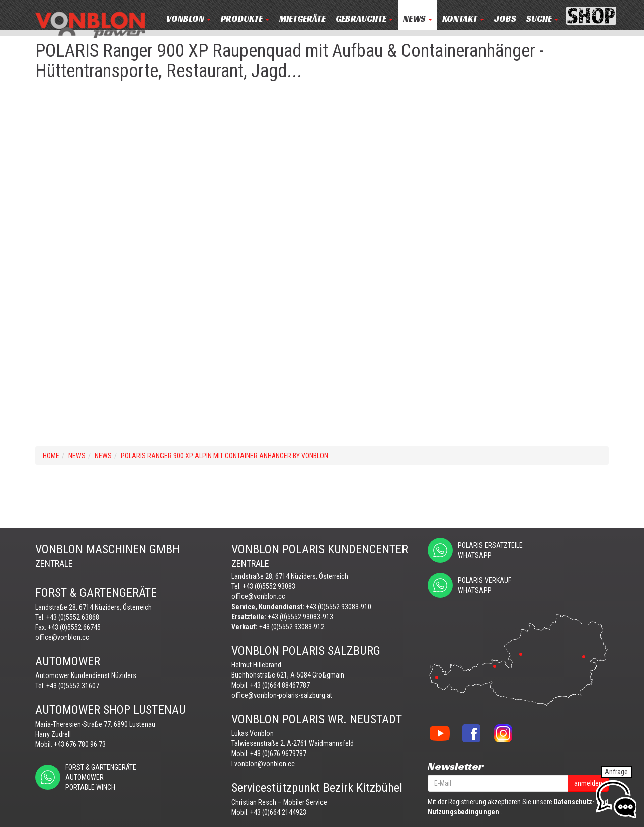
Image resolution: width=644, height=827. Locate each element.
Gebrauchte (364, 19)
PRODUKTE (245, 19)
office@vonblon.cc (62, 637)
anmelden (588, 783)
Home (51, 456)
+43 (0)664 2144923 (278, 812)
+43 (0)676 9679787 (278, 754)
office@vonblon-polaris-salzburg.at (282, 695)
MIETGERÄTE (302, 19)
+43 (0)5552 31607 (73, 686)
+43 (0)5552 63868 (73, 617)
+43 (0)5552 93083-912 (292, 627)
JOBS (505, 19)
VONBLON (188, 19)
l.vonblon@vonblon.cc (263, 764)
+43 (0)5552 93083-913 (300, 617)
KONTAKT (463, 19)
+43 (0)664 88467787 (280, 685)
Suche (542, 19)
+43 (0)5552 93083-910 (339, 607)
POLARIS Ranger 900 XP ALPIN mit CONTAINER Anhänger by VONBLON (224, 456)
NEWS (418, 19)
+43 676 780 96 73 (80, 744)
